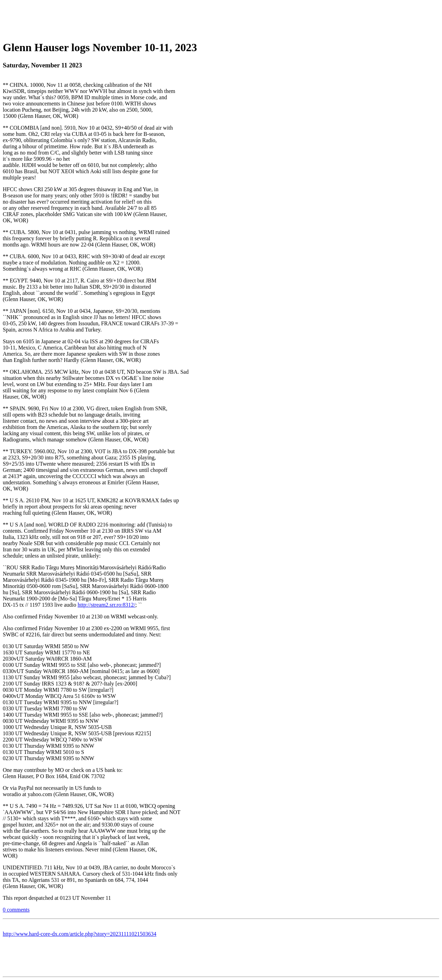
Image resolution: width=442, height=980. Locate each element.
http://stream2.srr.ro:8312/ (107, 605)
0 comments (16, 910)
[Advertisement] (221, 18)
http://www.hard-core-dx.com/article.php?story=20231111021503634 (80, 934)
